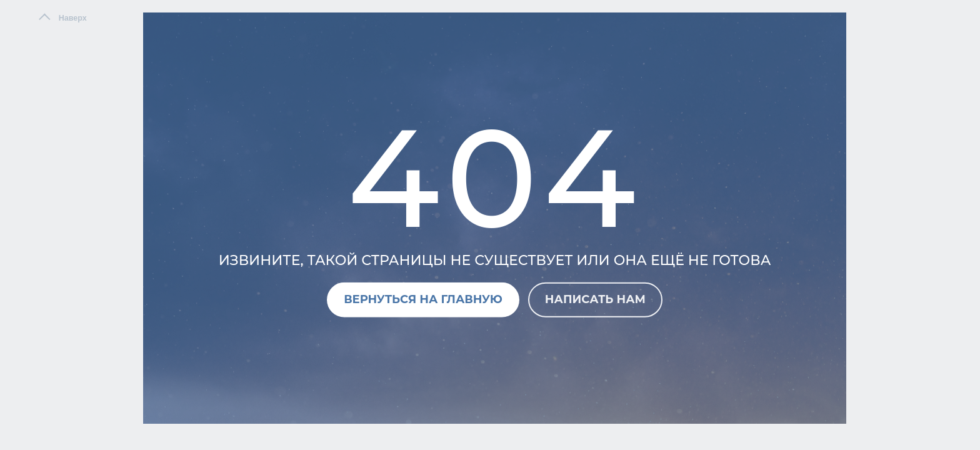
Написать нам (595, 299)
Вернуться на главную (423, 299)
